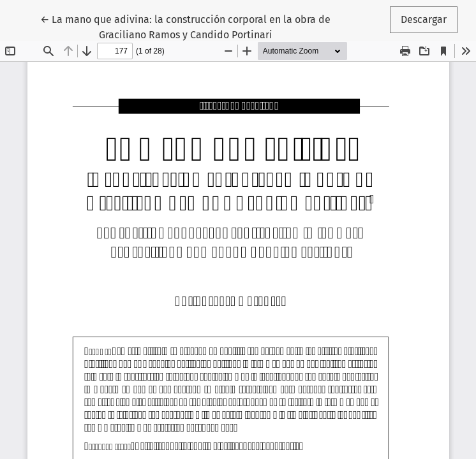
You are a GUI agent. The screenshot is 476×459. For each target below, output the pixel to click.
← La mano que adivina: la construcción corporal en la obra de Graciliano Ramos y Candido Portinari (185, 26)
